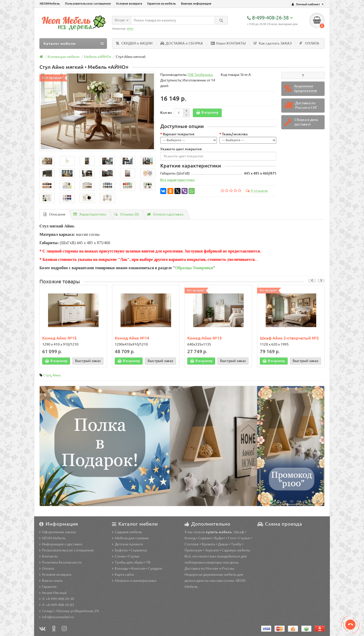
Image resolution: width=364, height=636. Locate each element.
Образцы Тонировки (194, 268)
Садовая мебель (127, 532)
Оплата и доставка (165, 214)
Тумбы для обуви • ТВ (131, 562)
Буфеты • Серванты (130, 550)
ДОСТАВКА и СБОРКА (182, 43)
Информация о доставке (61, 544)
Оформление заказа (58, 532)
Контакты (49, 556)
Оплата (47, 568)
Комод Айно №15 (59, 338)
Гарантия (48, 587)
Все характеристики (177, 180)
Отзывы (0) (127, 214)
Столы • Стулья (126, 556)
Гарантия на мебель (162, 3)
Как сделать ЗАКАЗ (273, 43)
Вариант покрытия (179, 134)
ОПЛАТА (309, 43)
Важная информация (196, 3)
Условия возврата (129, 3)
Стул (47, 375)
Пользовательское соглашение (88, 3)
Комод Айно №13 (204, 338)
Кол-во (166, 113)
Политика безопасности (60, 562)
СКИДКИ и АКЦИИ (134, 43)
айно (130, 29)
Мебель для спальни (130, 538)
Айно (56, 375)
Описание (54, 214)
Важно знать (51, 581)
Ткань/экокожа (235, 134)
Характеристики (90, 214)
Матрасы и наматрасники (134, 581)
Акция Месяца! (53, 593)
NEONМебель (50, 3)
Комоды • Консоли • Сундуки (137, 568)
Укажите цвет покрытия (181, 149)
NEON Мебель (52, 538)
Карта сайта (123, 575)
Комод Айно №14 (132, 338)
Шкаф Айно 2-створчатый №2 (289, 338)
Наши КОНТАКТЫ (228, 43)
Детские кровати (127, 544)
